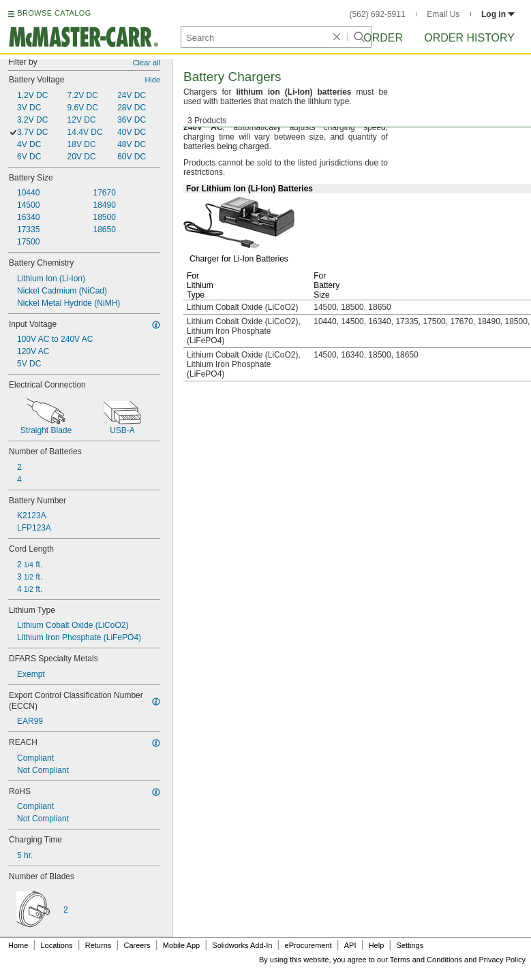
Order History (469, 38)
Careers (137, 945)
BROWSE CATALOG (54, 13)
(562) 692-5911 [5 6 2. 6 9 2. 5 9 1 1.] (378, 14)
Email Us (443, 14)
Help (377, 945)
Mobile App (181, 945)
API (350, 945)
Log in (498, 14)
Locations (57, 945)
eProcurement (308, 945)
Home (18, 945)
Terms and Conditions (426, 960)
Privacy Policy (502, 960)
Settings (410, 945)
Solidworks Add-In (242, 945)
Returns (98, 945)
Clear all (147, 63)
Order (383, 38)
